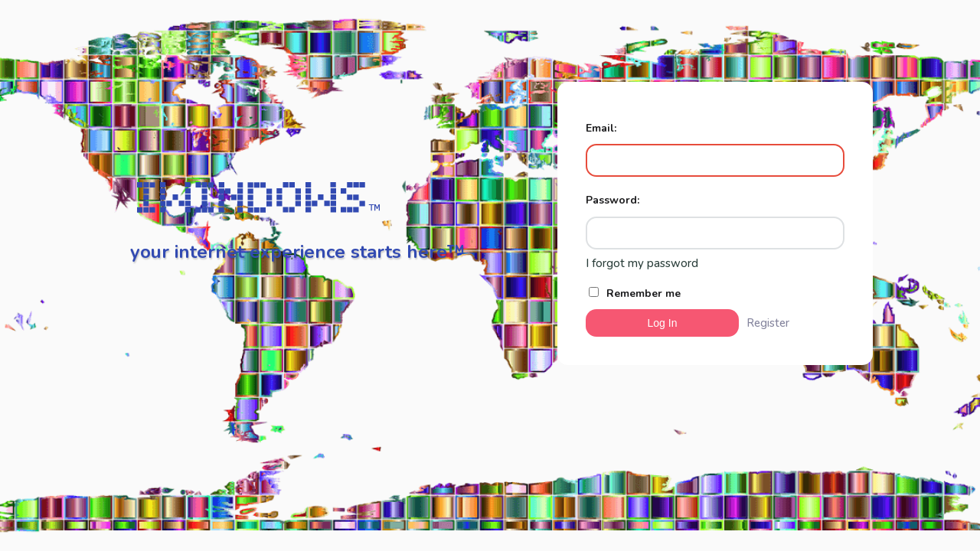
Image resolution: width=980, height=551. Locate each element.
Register (768, 323)
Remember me (635, 293)
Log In (663, 323)
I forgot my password (642, 263)
